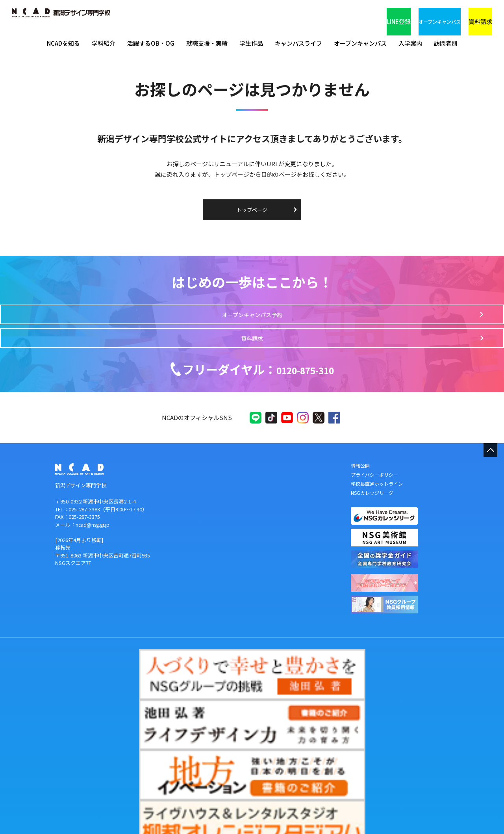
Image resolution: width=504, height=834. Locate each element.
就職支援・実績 (207, 43)
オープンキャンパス (384, 16)
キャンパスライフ (298, 43)
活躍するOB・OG (151, 43)
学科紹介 (104, 43)
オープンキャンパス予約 (199, 325)
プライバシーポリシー (376, 479)
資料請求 (459, 16)
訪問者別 (446, 43)
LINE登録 (309, 16)
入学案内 (410, 43)
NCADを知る (63, 43)
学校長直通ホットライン (379, 488)
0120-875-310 (258, 362)
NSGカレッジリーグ (374, 497)
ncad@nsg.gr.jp (94, 529)
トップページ (252, 210)
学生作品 (251, 43)
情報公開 (361, 470)
